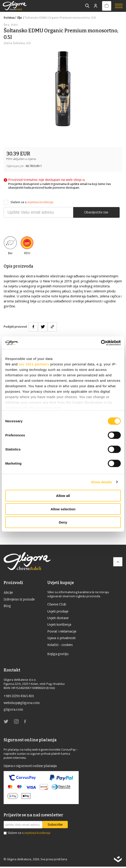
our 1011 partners (34, 364)
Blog (7, 606)
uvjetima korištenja (40, 202)
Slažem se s (28, 202)
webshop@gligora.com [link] (22, 704)
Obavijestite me (96, 212)
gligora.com (13, 711)
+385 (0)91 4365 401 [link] (19, 697)
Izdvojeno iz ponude (20, 599)
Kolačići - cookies (60, 645)
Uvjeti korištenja (60, 625)
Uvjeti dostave (58, 618)
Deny (63, 522)
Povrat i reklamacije (62, 632)
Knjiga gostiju (58, 655)
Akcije (8, 592)
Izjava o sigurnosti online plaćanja (31, 767)
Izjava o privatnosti (62, 638)
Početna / (10, 18)
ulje (21, 18)
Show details (102, 482)
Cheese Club (57, 604)
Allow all (63, 496)
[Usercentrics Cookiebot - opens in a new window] (101, 343)
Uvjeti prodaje (58, 611)
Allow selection (63, 509)
